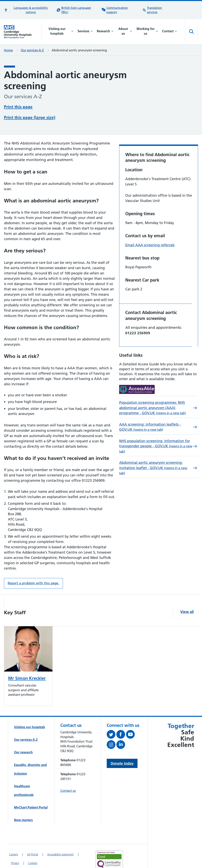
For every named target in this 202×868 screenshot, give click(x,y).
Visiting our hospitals (61, 31)
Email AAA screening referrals (150, 230)
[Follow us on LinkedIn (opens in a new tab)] (121, 730)
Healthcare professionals (24, 775)
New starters (23, 805)
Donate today (122, 748)
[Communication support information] (120, 10)
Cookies (33, 848)
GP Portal (33, 839)
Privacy (15, 848)
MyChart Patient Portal (31, 792)
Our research (23, 737)
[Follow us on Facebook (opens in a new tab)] (121, 720)
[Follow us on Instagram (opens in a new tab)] (112, 730)
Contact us (68, 776)
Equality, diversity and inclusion (30, 754)
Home (8, 50)
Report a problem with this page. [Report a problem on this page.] (33, 568)
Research (105, 31)
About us (125, 31)
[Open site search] (192, 32)
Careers (14, 839)
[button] (28, 10)
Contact (170, 31)
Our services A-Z (32, 50)
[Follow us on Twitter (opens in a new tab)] (112, 720)
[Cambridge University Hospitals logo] (23, 32)
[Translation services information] (157, 10)
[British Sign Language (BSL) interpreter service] (77, 10)
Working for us (147, 31)
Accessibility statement (60, 839)
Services (85, 31)
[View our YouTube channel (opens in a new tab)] (131, 720)
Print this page (18, 106)
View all (187, 597)
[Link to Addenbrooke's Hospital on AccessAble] (108, 861)
